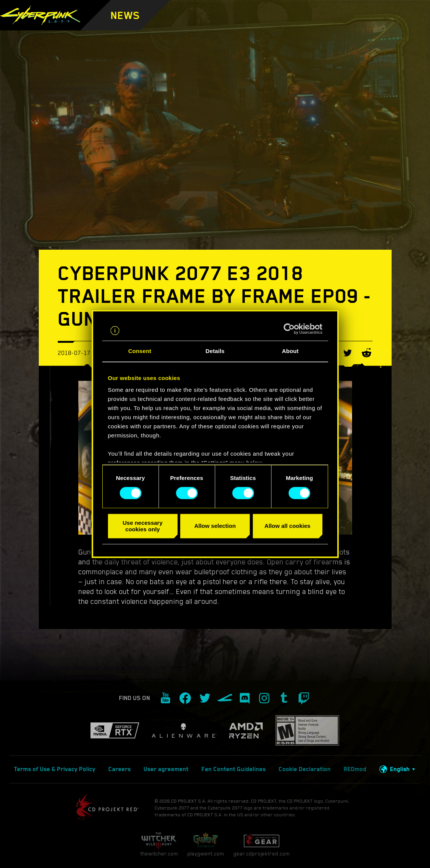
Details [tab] (215, 351)
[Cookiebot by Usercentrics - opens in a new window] (289, 329)
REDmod (355, 769)
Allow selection (215, 526)
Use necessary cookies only (142, 526)
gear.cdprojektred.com (262, 844)
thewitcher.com (159, 844)
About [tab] (290, 351)
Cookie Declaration (305, 769)
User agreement (166, 769)
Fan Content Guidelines (234, 769)
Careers (120, 769)
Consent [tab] (140, 351)
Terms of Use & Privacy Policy (55, 769)
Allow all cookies (288, 526)
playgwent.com (206, 844)
